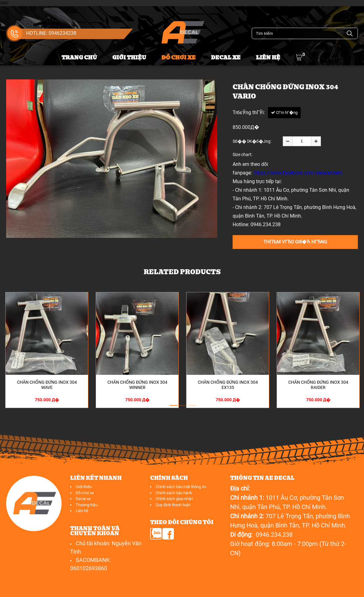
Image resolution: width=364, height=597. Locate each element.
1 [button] (173, 408)
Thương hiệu (87, 505)
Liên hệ (268, 58)
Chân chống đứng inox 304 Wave (47, 385)
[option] (112, 159)
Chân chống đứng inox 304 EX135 (228, 385)
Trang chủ (79, 58)
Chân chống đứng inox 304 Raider (318, 385)
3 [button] (191, 408)
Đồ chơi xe (179, 58)
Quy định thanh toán (173, 505)
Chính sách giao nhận (174, 499)
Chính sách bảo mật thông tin (181, 487)
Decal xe (226, 58)
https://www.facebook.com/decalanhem (298, 173)
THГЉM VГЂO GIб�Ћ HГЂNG (295, 242)
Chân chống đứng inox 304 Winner (137, 385)
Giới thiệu (129, 58)
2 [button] (182, 408)
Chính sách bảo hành (174, 493)
